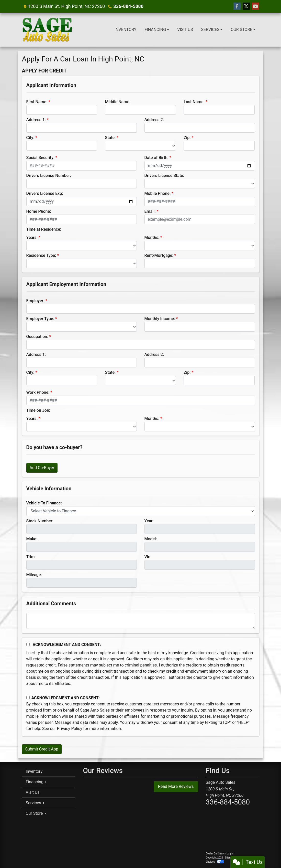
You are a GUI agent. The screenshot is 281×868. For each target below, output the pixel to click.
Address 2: (154, 120)
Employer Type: (40, 319)
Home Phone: (39, 211)
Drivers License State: (164, 176)
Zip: (187, 138)
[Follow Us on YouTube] (255, 6)
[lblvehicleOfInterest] (141, 511)
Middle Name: (117, 102)
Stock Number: (40, 521)
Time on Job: (38, 410)
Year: (149, 521)
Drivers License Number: (49, 176)
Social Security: (41, 158)
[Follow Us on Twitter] (246, 6)
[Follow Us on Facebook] (237, 6)
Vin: (148, 557)
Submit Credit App (42, 749)
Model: (151, 539)
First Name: (37, 102)
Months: (152, 237)
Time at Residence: (44, 229)
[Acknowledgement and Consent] (28, 644)
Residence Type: (41, 255)
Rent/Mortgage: (159, 255)
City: (30, 138)
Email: (150, 211)
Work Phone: (38, 392)
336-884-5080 (128, 6)
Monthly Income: (160, 319)
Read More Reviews (176, 786)
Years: (32, 237)
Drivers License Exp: (45, 193)
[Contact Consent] (28, 698)
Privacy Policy (70, 729)
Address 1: (36, 120)
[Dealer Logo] (47, 30)
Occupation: (37, 337)
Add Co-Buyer (42, 468)
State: (110, 138)
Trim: (31, 557)
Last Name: (194, 102)
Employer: (35, 301)
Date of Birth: (156, 158)
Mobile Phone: (158, 193)
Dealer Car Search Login (220, 854)
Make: (32, 539)
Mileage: (34, 575)
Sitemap (230, 858)
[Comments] (141, 621)
